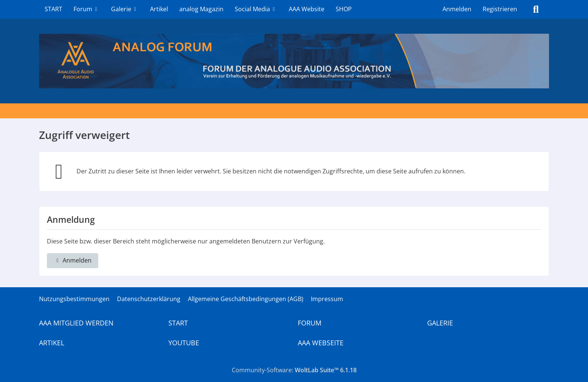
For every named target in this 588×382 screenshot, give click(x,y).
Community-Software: (294, 370)
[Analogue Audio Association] (294, 61)
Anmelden (457, 9)
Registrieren (500, 9)
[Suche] (536, 9)
